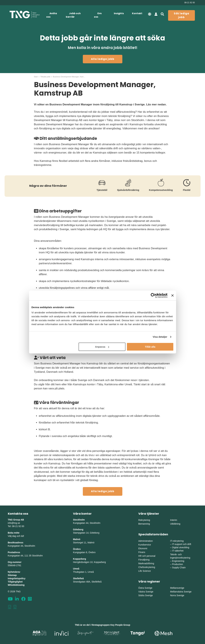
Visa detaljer (160, 337)
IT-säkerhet (178, 551)
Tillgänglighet (15, 582)
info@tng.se (14, 523)
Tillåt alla (150, 347)
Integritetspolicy (17, 578)
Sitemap (12, 575)
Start (36, 77)
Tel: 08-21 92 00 (16, 526)
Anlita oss (52, 15)
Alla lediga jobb (103, 59)
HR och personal (147, 556)
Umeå (76, 569)
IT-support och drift (182, 544)
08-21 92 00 (189, 3)
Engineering (178, 561)
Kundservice (145, 545)
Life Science (145, 571)
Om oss (98, 15)
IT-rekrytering (177, 541)
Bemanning (144, 524)
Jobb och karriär (73, 15)
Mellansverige (177, 588)
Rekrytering (144, 520)
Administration (146, 541)
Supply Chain (179, 567)
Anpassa (102, 347)
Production (177, 564)
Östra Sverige (145, 588)
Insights (119, 13)
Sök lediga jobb (181, 15)
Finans (142, 552)
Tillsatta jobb (45, 77)
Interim (174, 520)
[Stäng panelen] (172, 295)
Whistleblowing (16, 585)
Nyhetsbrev (14, 572)
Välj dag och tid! (16, 536)
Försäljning (144, 560)
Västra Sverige (146, 592)
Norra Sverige (177, 595)
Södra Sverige (146, 595)
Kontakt (137, 13)
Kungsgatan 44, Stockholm (21, 546)
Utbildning (175, 524)
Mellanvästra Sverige (181, 592)
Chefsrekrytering (147, 567)
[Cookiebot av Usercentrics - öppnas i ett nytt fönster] (153, 295)
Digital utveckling (181, 547)
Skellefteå (78, 578)
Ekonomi (143, 548)
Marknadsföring (146, 563)
